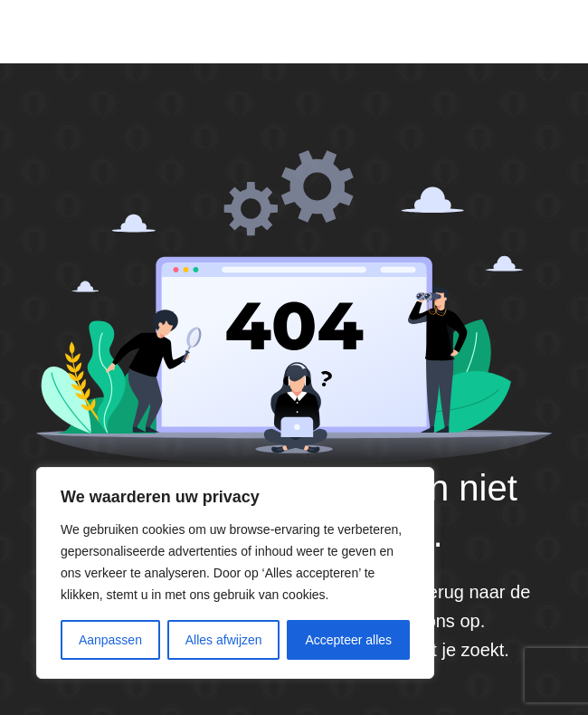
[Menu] (545, 32)
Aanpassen (110, 640)
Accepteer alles (348, 640)
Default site (96, 31)
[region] (235, 573)
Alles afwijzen (224, 640)
